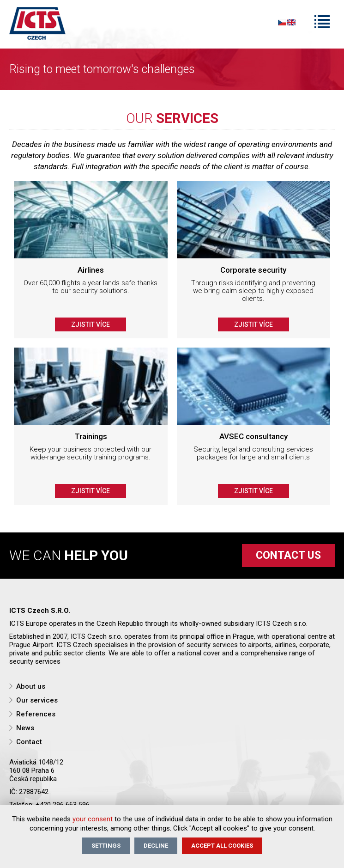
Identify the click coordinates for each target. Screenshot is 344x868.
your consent (93, 819)
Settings (106, 846)
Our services (37, 700)
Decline (156, 846)
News (25, 728)
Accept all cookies (222, 846)
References (36, 714)
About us (31, 686)
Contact (29, 742)
